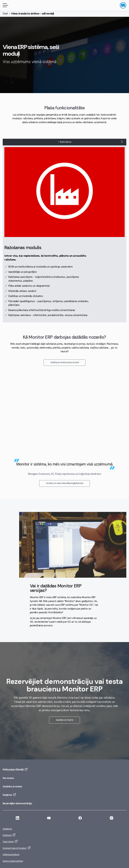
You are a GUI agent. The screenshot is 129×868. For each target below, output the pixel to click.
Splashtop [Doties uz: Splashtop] (7, 829)
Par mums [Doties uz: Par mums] (8, 778)
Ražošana (64, 142)
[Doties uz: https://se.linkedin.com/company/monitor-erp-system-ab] (17, 819)
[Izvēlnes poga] (5, 5)
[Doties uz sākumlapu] (123, 5)
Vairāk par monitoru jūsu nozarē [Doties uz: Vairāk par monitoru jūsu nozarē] (64, 363)
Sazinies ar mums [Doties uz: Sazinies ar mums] (65, 720)
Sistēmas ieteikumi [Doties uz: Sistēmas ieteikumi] (11, 855)
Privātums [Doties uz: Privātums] (7, 835)
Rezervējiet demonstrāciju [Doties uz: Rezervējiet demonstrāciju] (17, 804)
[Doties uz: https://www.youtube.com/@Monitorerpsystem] (49, 819)
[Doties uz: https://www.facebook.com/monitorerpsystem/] (80, 819)
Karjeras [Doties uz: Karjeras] (7, 795)
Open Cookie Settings (13, 861)
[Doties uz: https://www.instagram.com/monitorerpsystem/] (112, 819)
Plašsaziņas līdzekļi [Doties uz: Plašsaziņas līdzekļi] (13, 770)
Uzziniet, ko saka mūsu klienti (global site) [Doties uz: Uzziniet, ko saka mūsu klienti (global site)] (64, 483)
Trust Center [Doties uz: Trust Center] (8, 842)
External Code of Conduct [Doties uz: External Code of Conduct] (15, 848)
